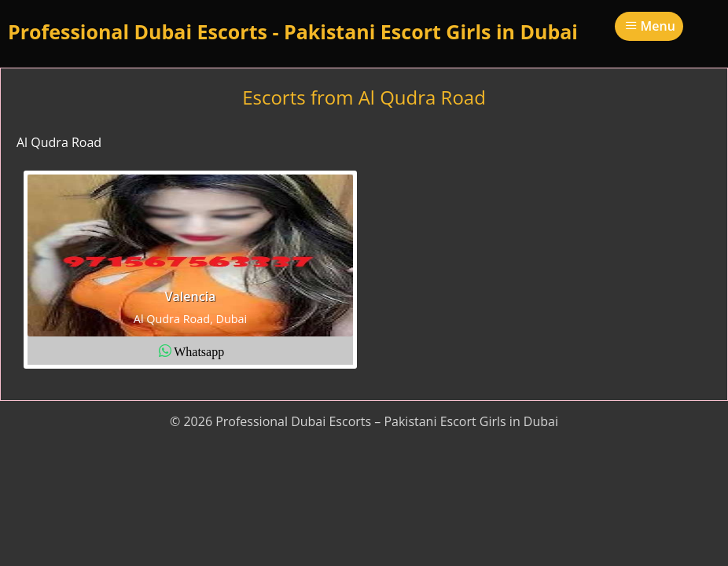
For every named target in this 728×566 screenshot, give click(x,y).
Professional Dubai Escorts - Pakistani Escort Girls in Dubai (293, 31)
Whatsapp (199, 351)
